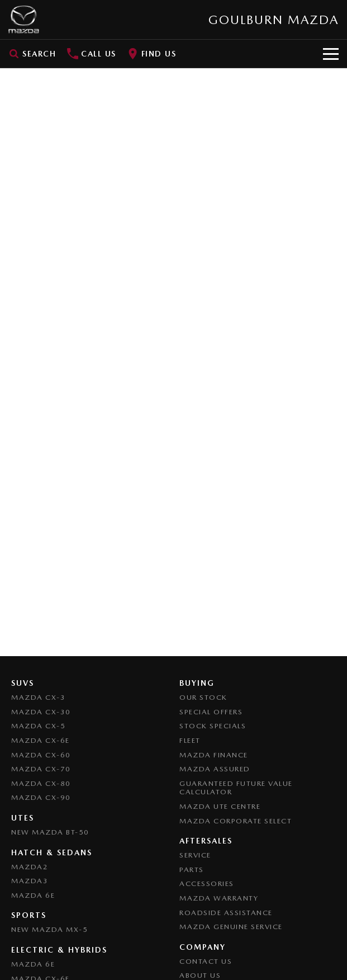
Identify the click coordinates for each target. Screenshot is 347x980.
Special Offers (211, 712)
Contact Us (206, 961)
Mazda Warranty (219, 898)
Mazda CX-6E (41, 740)
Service (195, 855)
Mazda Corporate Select (236, 821)
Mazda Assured (215, 769)
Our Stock (203, 697)
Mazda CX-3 (38, 697)
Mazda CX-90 (41, 797)
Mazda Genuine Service (231, 927)
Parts (192, 870)
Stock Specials (213, 726)
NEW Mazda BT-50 (50, 832)
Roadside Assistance (226, 913)
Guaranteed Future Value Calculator (236, 788)
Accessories (207, 884)
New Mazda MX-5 (49, 929)
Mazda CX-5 (38, 726)
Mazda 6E (33, 895)
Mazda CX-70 (41, 769)
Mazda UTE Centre (220, 806)
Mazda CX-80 (41, 783)
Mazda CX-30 (41, 712)
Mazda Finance (214, 755)
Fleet (190, 740)
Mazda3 (30, 881)
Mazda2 (30, 867)
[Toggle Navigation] (331, 54)
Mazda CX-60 (41, 755)
